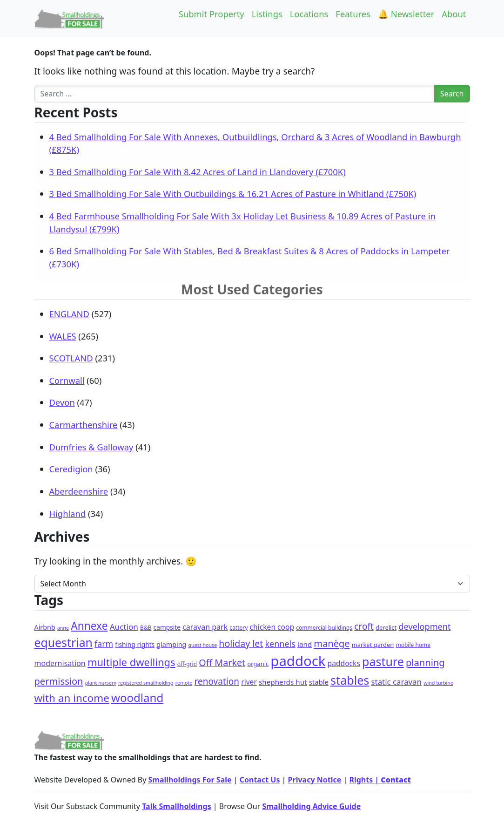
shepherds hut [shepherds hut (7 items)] (283, 682)
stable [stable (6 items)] (319, 682)
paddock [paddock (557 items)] (298, 661)
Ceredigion (71, 469)
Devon (62, 402)
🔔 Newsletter (406, 14)
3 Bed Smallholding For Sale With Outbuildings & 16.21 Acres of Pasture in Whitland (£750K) (233, 194)
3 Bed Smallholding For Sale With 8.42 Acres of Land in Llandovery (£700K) (198, 172)
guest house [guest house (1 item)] (203, 645)
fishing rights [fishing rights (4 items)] (135, 644)
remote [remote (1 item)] (184, 683)
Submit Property (212, 14)
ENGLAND (69, 314)
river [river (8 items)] (249, 682)
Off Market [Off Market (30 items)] (222, 663)
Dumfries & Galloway (91, 447)
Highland (68, 514)
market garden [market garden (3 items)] (373, 645)
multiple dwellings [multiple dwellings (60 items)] (131, 662)
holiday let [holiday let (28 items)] (241, 643)
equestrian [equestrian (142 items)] (64, 642)
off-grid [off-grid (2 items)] (187, 664)
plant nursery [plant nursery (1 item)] (101, 683)
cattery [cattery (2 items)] (239, 628)
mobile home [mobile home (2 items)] (413, 645)
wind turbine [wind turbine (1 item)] (438, 683)
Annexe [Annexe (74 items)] (89, 626)
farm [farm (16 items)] (104, 644)
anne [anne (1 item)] (63, 628)
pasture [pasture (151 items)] (383, 661)
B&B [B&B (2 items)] (146, 628)
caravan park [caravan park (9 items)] (205, 627)
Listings (267, 14)
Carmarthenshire (84, 425)
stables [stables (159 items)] (350, 680)
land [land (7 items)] (305, 644)
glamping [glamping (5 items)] (171, 644)
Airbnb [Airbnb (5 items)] (45, 627)
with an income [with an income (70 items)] (72, 698)
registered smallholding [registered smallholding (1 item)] (146, 683)
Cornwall (67, 380)
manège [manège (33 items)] (332, 643)
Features (353, 14)
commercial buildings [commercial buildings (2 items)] (324, 628)
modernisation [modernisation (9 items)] (60, 663)
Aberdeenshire (79, 491)
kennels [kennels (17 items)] (280, 644)
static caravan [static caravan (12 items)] (396, 682)
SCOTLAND (71, 358)
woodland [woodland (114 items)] (137, 697)
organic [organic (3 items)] (258, 664)
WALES (63, 336)
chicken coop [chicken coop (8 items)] (272, 627)
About (454, 14)
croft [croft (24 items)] (364, 626)
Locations (309, 14)
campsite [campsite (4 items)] (167, 627)
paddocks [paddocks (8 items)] (344, 663)
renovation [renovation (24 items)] (217, 681)
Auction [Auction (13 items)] (124, 627)
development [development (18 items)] (424, 626)
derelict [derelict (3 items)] (386, 627)
